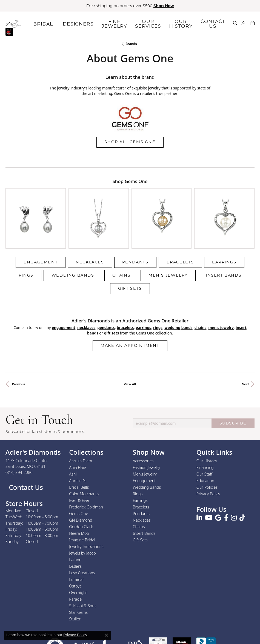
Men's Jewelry (168, 238)
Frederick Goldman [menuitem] (86, 469)
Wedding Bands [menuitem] (147, 450)
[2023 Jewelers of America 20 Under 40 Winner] (158, 609)
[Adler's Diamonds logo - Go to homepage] (24, 24)
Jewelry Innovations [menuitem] (86, 509)
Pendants (135, 224)
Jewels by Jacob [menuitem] (82, 515)
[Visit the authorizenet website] (55, 609)
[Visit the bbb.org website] (206, 609)
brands (131, 44)
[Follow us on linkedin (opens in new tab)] (199, 480)
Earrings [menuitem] (140, 463)
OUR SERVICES (153, 23)
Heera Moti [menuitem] (79, 496)
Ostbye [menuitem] (75, 548)
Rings (26, 238)
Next (245, 347)
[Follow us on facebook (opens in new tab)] (226, 480)
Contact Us (25, 450)
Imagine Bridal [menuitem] (82, 502)
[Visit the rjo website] (135, 609)
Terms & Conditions (136, 630)
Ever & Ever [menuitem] (79, 463)
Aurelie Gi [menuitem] (78, 443)
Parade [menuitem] (75, 562)
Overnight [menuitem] (78, 555)
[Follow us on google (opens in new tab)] (218, 480)
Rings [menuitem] (138, 456)
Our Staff (204, 436)
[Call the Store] (19, 435)
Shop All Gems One (130, 142)
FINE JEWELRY (124, 23)
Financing (205, 430)
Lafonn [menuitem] (75, 522)
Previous (19, 347)
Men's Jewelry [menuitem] (145, 436)
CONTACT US (213, 23)
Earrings (224, 224)
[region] (130, 200)
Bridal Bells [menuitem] (79, 450)
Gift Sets (130, 251)
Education (205, 443)
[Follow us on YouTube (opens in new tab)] (209, 480)
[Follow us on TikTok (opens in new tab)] (242, 480)
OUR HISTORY (183, 23)
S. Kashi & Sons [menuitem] (83, 568)
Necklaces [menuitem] (142, 483)
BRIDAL (64, 23)
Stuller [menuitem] (75, 581)
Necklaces (90, 224)
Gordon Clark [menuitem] (81, 489)
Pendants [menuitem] (141, 476)
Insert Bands (224, 238)
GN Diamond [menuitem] (81, 483)
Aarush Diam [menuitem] (81, 423)
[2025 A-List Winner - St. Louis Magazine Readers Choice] (182, 609)
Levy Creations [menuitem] (82, 535)
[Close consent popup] (107, 635)
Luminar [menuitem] (76, 542)
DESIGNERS (94, 23)
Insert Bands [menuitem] (144, 496)
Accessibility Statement (176, 630)
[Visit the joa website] (110, 609)
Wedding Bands (73, 238)
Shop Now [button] (164, 6)
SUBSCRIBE (233, 386)
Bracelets (180, 224)
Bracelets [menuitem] (141, 469)
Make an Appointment (130, 308)
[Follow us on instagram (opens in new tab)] (234, 480)
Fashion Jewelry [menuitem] (147, 430)
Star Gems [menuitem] (78, 575)
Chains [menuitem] (139, 489)
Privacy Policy (208, 456)
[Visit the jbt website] (83, 609)
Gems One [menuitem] (78, 476)
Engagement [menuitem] (144, 443)
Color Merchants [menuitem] (84, 456)
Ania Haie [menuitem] (78, 430)
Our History (207, 423)
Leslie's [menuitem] (75, 529)
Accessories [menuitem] (143, 423)
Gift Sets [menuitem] (140, 502)
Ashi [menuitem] (73, 436)
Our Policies (207, 450)
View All (130, 347)
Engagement (41, 224)
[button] (235, 23)
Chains (122, 238)
